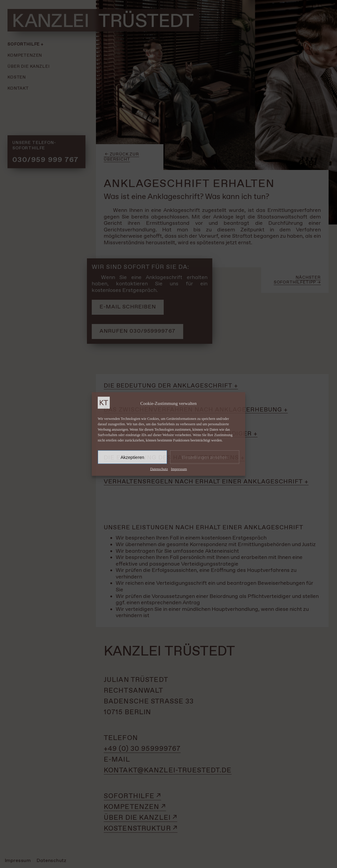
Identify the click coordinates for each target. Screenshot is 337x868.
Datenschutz (159, 469)
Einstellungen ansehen (205, 457)
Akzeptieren (132, 457)
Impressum (179, 469)
